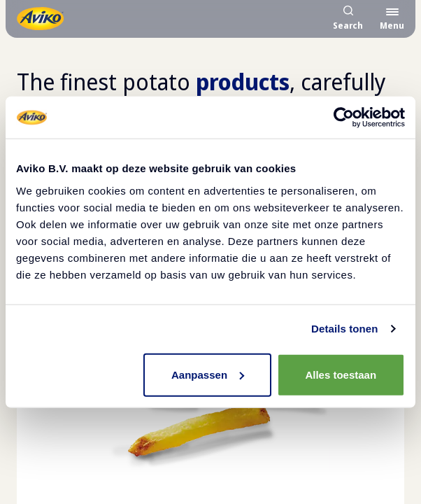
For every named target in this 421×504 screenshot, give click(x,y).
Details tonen (344, 329)
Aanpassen (208, 374)
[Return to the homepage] (40, 19)
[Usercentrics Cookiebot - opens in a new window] (344, 118)
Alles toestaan (341, 374)
